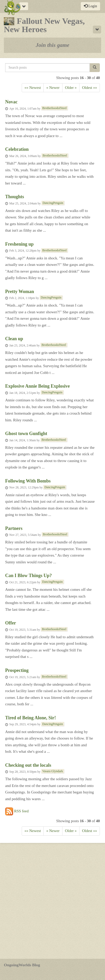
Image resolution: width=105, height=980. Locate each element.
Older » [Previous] (71, 88)
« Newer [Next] (53, 88)
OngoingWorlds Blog (22, 965)
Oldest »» (90, 88)
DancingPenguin (53, 203)
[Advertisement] (53, 901)
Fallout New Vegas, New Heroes (44, 25)
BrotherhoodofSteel (55, 108)
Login (90, 6)
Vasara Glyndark (53, 771)
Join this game (53, 45)
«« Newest (33, 88)
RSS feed (17, 811)
